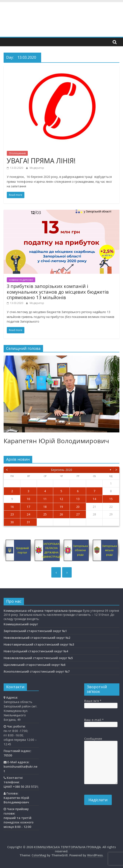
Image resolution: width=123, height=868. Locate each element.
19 (61, 507)
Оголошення (17, 153)
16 (12, 507)
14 (94, 499)
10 (28, 499)
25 (45, 514)
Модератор (37, 168)
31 (28, 522)
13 (78, 499)
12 (61, 499)
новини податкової (21, 280)
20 (78, 507)
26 (61, 514)
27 (78, 514)
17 (28, 507)
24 (28, 514)
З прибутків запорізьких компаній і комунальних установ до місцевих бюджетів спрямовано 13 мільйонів (58, 292)
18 (45, 507)
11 (45, 499)
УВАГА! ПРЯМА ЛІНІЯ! (41, 161)
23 (12, 514)
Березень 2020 (61, 470)
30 (12, 522)
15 (111, 499)
